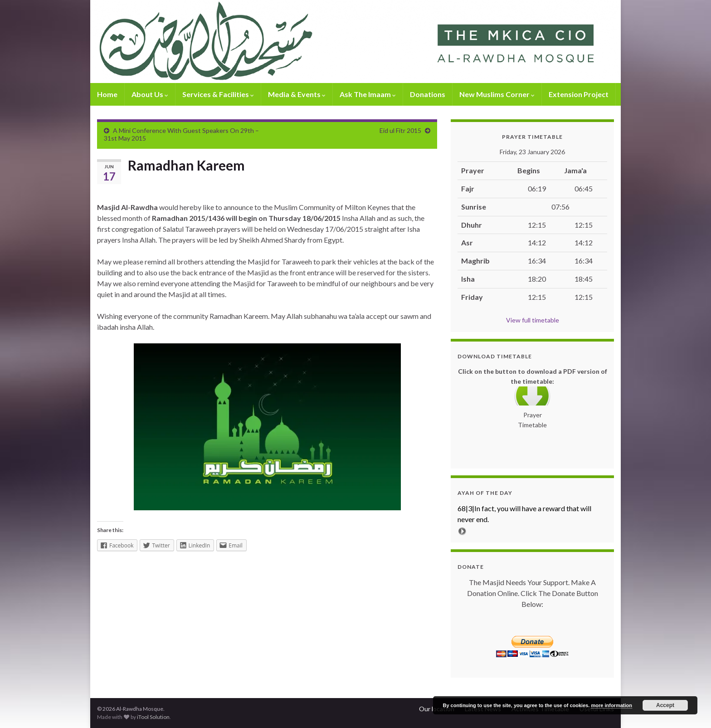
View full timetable (533, 320)
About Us (150, 94)
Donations (428, 94)
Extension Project (579, 94)
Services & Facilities (218, 94)
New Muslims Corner (497, 94)
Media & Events (297, 94)
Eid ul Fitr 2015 (400, 130)
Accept (665, 705)
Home (107, 94)
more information (611, 705)
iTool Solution (153, 717)
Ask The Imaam (368, 94)
